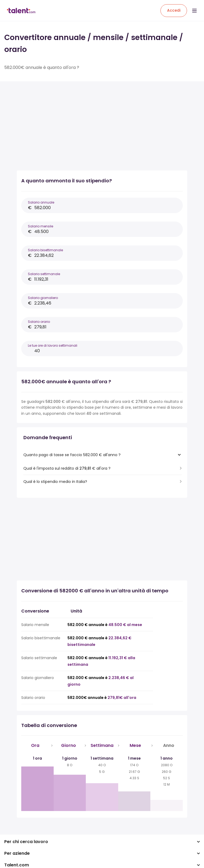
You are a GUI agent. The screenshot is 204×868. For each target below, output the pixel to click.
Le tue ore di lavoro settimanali (53, 345)
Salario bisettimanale (45, 250)
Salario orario (39, 322)
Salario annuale (41, 202)
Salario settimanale (44, 274)
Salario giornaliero (43, 298)
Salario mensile (41, 226)
